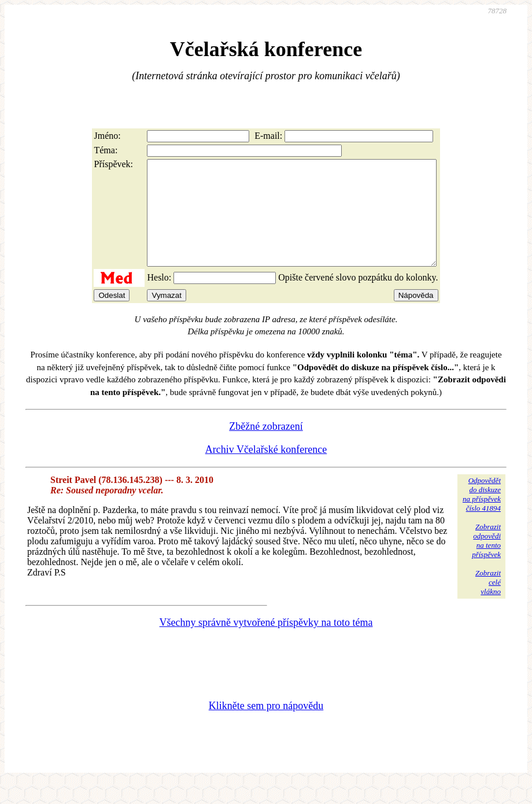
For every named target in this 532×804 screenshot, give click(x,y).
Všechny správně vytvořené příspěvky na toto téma (266, 643)
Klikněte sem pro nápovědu (266, 726)
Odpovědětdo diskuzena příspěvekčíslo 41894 (482, 515)
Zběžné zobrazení (266, 447)
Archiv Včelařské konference (266, 470)
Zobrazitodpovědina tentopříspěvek (486, 561)
